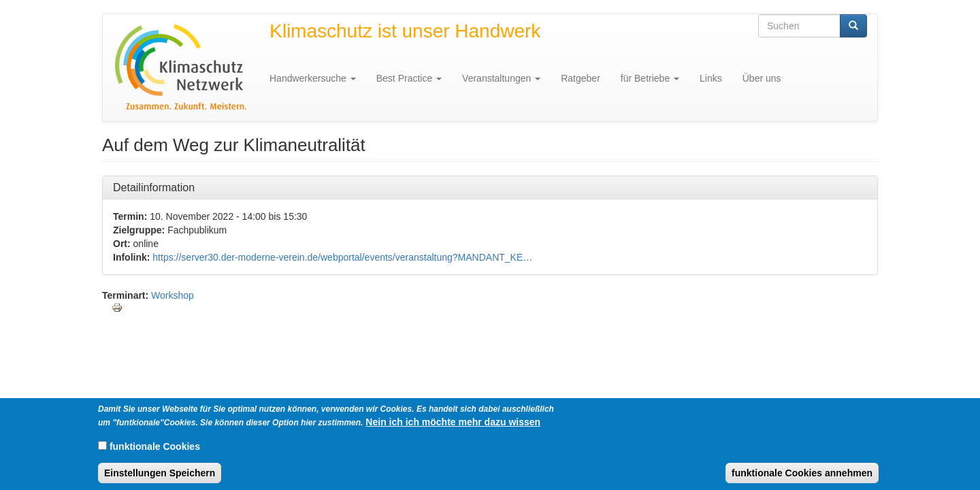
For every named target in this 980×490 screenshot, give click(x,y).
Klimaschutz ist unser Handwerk (405, 31)
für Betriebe (650, 78)
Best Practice (409, 78)
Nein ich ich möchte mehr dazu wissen (453, 427)
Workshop (173, 295)
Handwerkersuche (313, 78)
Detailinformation (154, 187)
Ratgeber (581, 78)
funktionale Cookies (155, 452)
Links (711, 78)
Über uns (762, 78)
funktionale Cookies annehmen (802, 478)
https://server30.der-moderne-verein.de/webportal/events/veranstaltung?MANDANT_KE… (342, 257)
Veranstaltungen (501, 78)
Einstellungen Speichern (160, 478)
